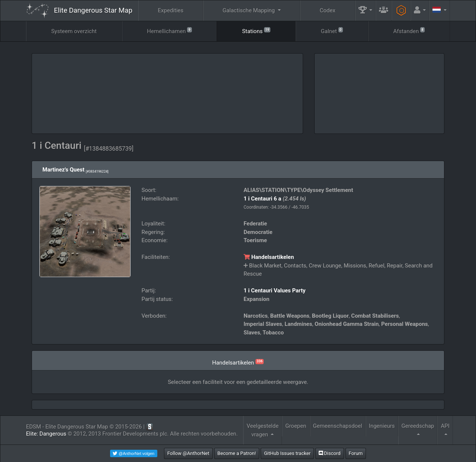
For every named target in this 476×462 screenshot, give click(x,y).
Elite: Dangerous (46, 434)
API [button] (445, 426)
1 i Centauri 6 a (262, 199)
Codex (328, 10)
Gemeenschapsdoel (338, 426)
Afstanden (409, 31)
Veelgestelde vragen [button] (263, 430)
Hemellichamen (169, 31)
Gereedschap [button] (418, 426)
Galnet (332, 31)
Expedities (171, 10)
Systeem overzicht (74, 31)
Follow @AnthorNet (188, 453)
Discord (330, 453)
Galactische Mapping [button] (249, 10)
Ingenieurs (382, 426)
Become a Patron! (237, 453)
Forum (356, 453)
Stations (256, 31)
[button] (366, 11)
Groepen (296, 426)
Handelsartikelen (269, 257)
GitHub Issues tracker (287, 453)
